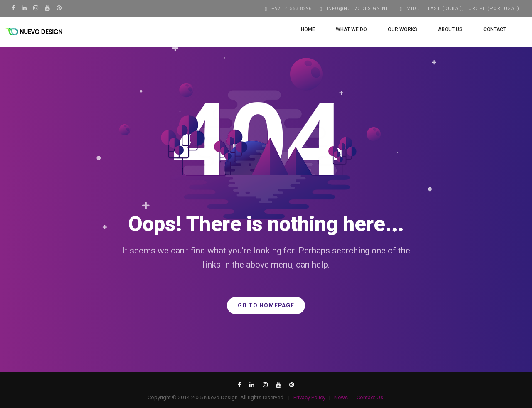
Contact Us (370, 397)
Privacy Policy (309, 397)
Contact (487, 29)
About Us (443, 29)
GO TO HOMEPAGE (266, 306)
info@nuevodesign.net (359, 9)
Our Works (395, 29)
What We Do (344, 29)
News (341, 397)
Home (300, 29)
